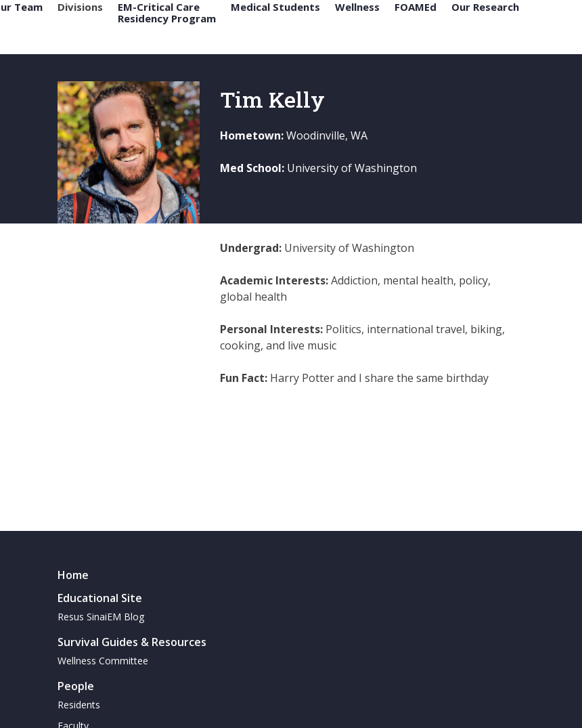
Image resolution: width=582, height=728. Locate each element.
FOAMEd (416, 7)
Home (73, 575)
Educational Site (100, 598)
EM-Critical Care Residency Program (167, 13)
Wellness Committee (103, 661)
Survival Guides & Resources (132, 642)
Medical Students (275, 7)
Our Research (485, 7)
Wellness (357, 7)
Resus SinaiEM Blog (101, 617)
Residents (79, 705)
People (76, 686)
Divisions (80, 7)
